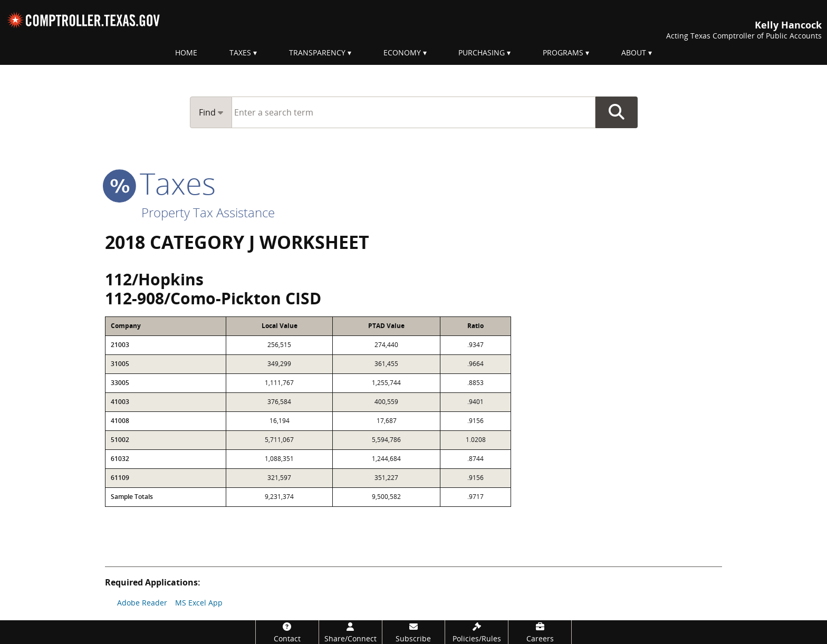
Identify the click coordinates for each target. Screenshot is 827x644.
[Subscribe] (414, 632)
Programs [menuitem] (563, 52)
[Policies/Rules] (477, 632)
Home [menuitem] (186, 52)
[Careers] (540, 632)
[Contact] (287, 632)
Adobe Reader (142, 603)
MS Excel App (199, 603)
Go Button (617, 112)
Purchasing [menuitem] (482, 52)
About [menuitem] (634, 52)
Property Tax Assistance (208, 212)
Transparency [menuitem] (317, 52)
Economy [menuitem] (402, 52)
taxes (160, 183)
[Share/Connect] (350, 632)
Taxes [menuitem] (240, 52)
